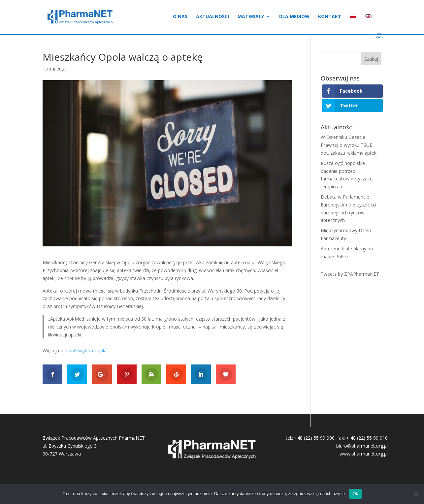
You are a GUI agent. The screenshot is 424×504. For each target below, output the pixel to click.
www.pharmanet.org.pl (364, 454)
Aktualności (212, 17)
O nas (180, 17)
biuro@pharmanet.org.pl (362, 446)
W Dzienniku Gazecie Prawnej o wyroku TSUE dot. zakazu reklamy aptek (349, 145)
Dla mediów (294, 17)
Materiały (251, 17)
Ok (355, 494)
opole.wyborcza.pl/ (86, 350)
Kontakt (330, 17)
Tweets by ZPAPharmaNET (350, 274)
